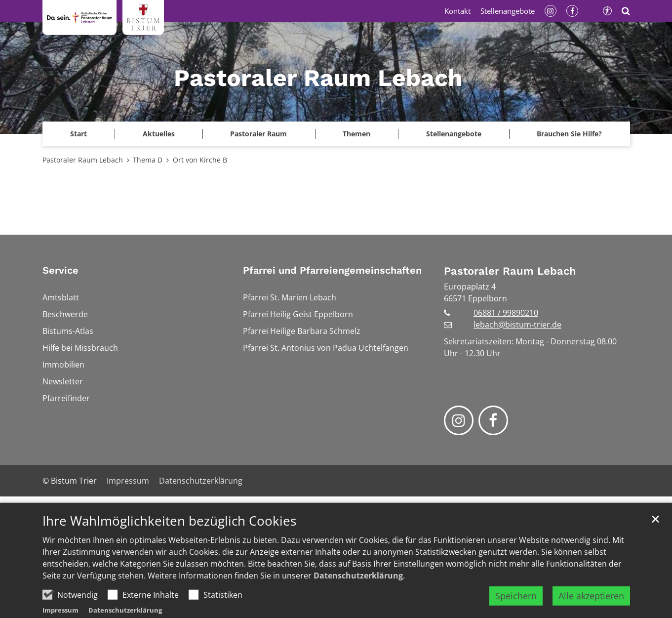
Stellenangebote (454, 134)
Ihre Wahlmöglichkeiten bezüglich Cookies (169, 541)
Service (60, 270)
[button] (79, 134)
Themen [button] (356, 134)
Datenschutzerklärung (358, 595)
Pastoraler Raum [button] (258, 134)
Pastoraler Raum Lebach (83, 160)
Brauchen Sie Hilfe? (569, 134)
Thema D (148, 160)
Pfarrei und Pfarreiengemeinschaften (332, 270)
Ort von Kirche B (200, 160)
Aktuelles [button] (159, 134)
